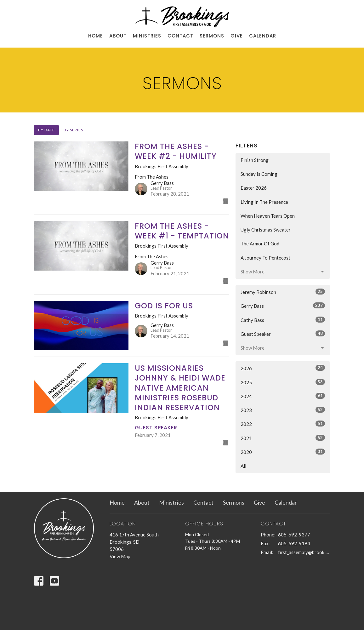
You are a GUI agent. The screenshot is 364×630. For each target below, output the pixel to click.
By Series (73, 130)
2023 (283, 410)
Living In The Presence (264, 202)
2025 (283, 382)
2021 (283, 438)
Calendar (263, 36)
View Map (120, 556)
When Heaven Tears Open (268, 216)
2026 (283, 368)
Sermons (212, 36)
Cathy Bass (283, 320)
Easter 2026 (254, 188)
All (243, 466)
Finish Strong (255, 160)
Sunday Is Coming (259, 174)
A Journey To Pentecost (265, 258)
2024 (283, 396)
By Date (46, 130)
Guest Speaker (283, 334)
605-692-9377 (294, 535)
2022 (283, 424)
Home (96, 36)
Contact (180, 36)
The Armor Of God (260, 243)
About (118, 36)
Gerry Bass (283, 306)
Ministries (147, 36)
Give (237, 36)
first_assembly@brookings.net (304, 552)
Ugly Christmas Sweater (266, 230)
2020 (283, 452)
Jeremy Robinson (283, 292)
